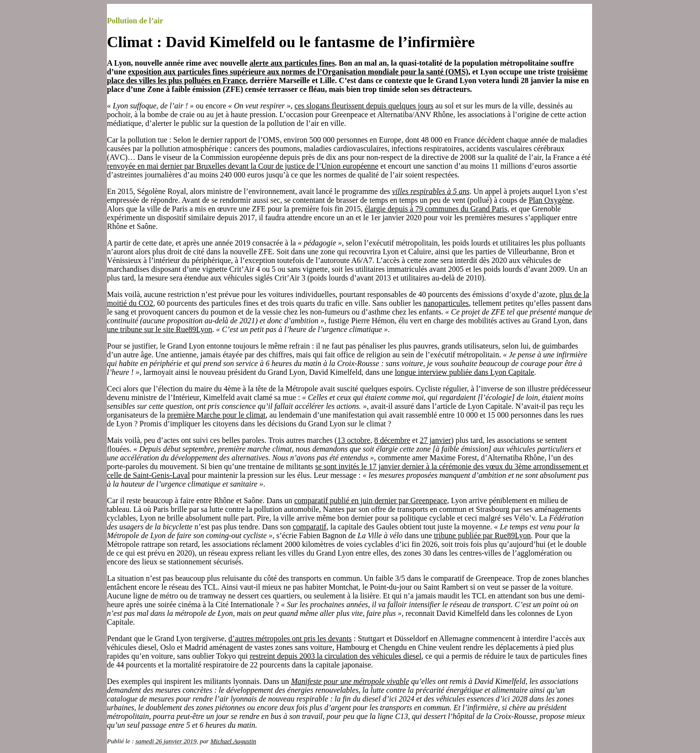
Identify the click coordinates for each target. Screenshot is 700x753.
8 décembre (392, 440)
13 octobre (354, 440)
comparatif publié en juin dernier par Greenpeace (371, 500)
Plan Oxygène (550, 200)
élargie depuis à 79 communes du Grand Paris (436, 209)
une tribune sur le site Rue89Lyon (159, 329)
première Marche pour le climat (217, 415)
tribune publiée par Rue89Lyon (483, 535)
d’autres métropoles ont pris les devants (290, 639)
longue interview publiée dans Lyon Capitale (464, 372)
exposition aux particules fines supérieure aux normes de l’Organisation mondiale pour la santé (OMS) (298, 72)
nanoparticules (446, 303)
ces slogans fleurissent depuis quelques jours (364, 106)
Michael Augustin (233, 741)
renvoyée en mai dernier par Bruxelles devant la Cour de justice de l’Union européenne (243, 166)
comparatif (309, 527)
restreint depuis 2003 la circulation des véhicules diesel (336, 656)
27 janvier (435, 440)
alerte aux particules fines (292, 63)
